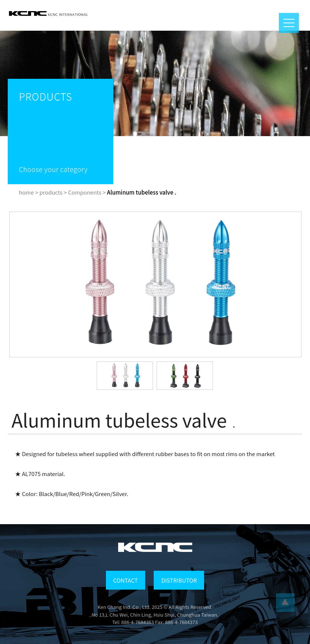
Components (85, 192)
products (51, 192)
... (285, 603)
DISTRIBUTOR (179, 580)
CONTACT (126, 580)
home (26, 192)
